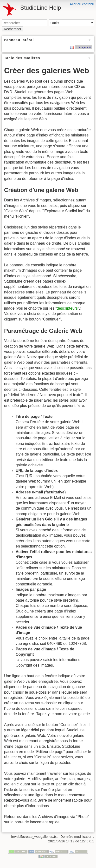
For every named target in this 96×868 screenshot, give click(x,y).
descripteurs (67, 308)
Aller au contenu (82, 4)
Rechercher (13, 29)
